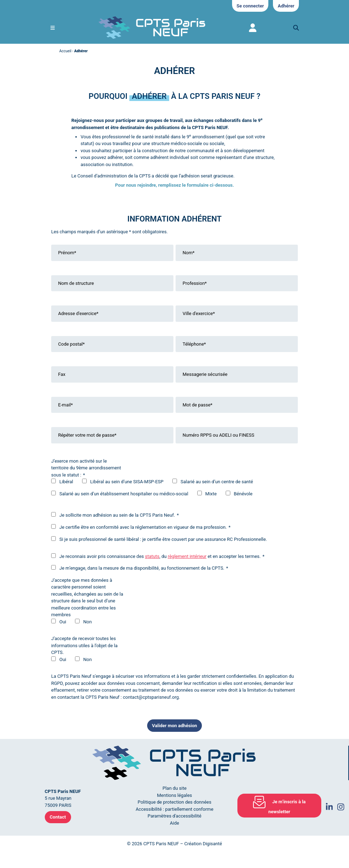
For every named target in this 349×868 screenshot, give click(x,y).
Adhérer (286, 6)
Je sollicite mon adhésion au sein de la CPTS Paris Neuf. (115, 515)
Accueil (65, 51)
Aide (174, 823)
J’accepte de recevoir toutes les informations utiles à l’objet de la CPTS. (84, 645)
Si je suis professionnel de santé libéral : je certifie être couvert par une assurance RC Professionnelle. (163, 539)
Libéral (66, 482)
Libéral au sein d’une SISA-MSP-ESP (127, 482)
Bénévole (243, 494)
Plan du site (174, 788)
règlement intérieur (187, 556)
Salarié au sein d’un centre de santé (217, 482)
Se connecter (250, 6)
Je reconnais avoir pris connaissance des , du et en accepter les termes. (158, 556)
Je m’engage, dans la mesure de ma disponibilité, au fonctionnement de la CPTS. (140, 568)
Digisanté (212, 844)
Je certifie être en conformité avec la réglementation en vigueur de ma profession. (141, 527)
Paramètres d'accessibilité (174, 816)
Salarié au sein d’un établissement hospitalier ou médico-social (124, 494)
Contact (58, 817)
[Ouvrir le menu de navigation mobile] (53, 28)
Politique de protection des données (174, 802)
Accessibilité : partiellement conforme (175, 809)
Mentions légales (175, 795)
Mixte (211, 494)
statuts (152, 556)
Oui (63, 622)
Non (87, 622)
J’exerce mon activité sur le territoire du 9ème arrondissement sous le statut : (86, 468)
